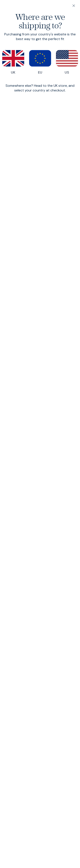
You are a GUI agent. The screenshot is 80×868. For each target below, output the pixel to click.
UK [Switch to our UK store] (13, 62)
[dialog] (40, 434)
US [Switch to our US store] (67, 62)
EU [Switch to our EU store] (40, 62)
